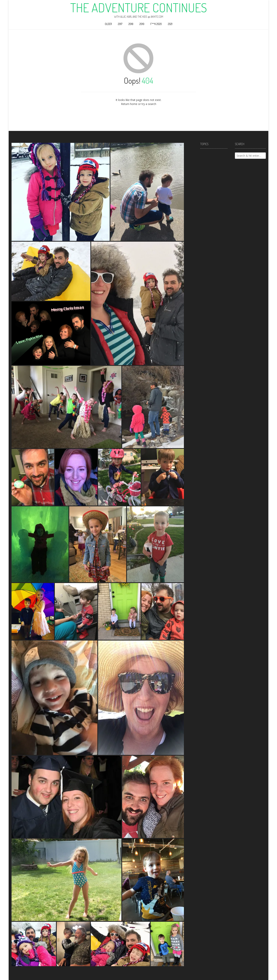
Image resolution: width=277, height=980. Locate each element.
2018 (131, 24)
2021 (170, 24)
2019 (142, 24)
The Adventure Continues (139, 7)
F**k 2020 (156, 24)
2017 (120, 24)
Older (108, 24)
